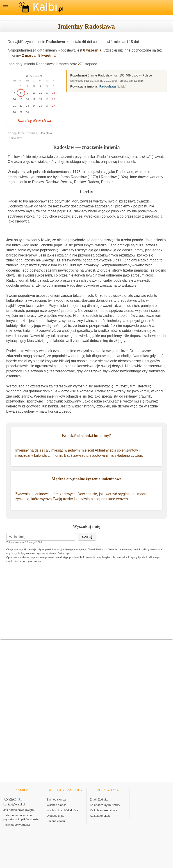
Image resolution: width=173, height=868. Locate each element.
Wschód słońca (57, 805)
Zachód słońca (56, 799)
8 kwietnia (47, 55)
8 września (92, 50)
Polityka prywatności (17, 825)
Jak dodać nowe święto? (19, 810)
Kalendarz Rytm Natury (105, 805)
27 (80, 64)
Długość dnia (55, 816)
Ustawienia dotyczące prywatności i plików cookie (21, 817)
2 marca (29, 55)
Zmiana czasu (56, 821)
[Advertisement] (86, 603)
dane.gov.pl (136, 81)
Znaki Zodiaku (99, 799)
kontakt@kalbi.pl (14, 804)
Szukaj (87, 537)
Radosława (108, 86)
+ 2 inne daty (14, 138)
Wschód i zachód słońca (62, 810)
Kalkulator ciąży (100, 816)
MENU (6, 7)
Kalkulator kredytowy (103, 810)
